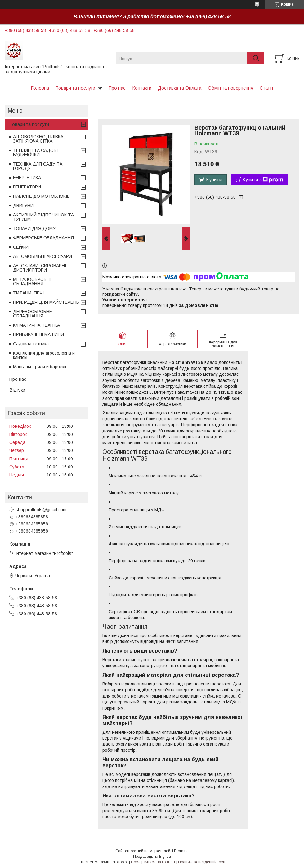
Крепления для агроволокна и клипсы (44, 355)
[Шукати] (256, 58)
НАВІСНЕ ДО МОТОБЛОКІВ (41, 196)
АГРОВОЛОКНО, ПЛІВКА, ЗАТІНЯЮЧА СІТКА (39, 139)
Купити (214, 180)
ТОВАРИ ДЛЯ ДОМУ (34, 228)
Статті (266, 88)
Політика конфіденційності (202, 862)
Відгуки (17, 390)
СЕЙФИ (21, 247)
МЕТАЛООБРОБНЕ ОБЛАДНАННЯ (33, 281)
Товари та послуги (75, 88)
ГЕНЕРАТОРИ (27, 187)
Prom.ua (181, 851)
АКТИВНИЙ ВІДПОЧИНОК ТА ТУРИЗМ (43, 217)
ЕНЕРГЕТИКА (27, 178)
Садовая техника (31, 344)
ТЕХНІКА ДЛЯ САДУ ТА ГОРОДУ (38, 166)
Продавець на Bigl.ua (152, 857)
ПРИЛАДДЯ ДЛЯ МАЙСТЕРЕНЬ (46, 302)
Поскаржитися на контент (153, 862)
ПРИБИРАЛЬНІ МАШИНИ (38, 334)
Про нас (117, 88)
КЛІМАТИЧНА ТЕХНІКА (36, 325)
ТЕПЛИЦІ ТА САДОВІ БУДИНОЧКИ (35, 153)
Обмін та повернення (230, 88)
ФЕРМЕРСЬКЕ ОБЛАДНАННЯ (43, 238)
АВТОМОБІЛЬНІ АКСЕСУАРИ (42, 256)
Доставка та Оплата (180, 88)
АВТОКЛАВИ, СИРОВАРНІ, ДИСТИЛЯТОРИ (40, 268)
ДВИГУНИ (23, 206)
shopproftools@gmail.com (41, 510)
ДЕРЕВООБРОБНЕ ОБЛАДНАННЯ (33, 314)
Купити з (263, 180)
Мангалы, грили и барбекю (40, 367)
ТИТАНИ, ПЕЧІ (28, 293)
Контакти (142, 88)
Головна (40, 88)
